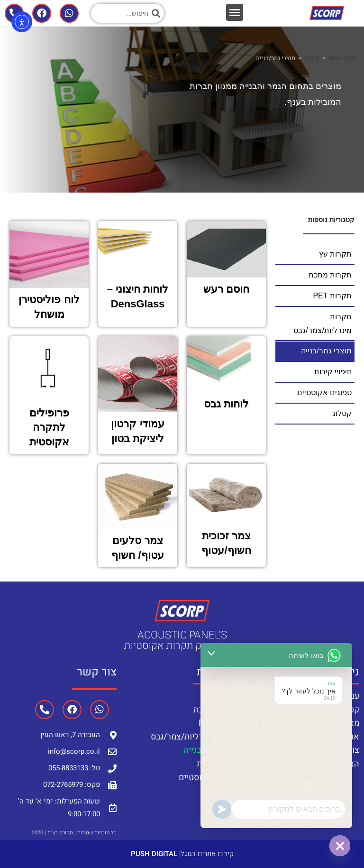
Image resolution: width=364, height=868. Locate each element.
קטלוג (312, 58)
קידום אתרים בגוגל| (182, 854)
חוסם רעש (226, 289)
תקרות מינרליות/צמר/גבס (194, 737)
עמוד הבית (342, 58)
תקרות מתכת (216, 710)
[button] (235, 12)
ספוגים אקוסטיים (208, 778)
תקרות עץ (221, 696)
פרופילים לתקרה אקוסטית (49, 428)
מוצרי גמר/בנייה (211, 750)
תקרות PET (218, 723)
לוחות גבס (226, 404)
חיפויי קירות (217, 764)
